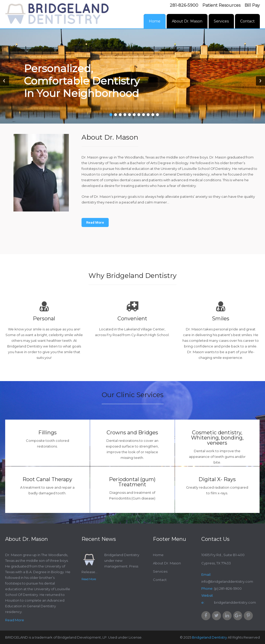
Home (155, 21)
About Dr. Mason (187, 21)
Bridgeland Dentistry (209, 637)
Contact (247, 21)
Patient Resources (221, 5)
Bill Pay (252, 5)
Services (221, 21)
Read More (95, 222)
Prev (5, 81)
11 (157, 115)
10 (153, 115)
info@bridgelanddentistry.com (227, 581)
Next (260, 81)
